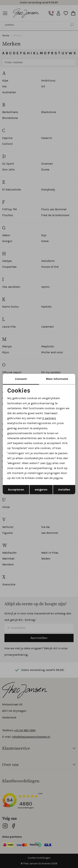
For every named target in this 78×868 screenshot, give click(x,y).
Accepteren (16, 490)
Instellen (64, 490)
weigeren (41, 490)
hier (49, 463)
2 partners (49, 418)
